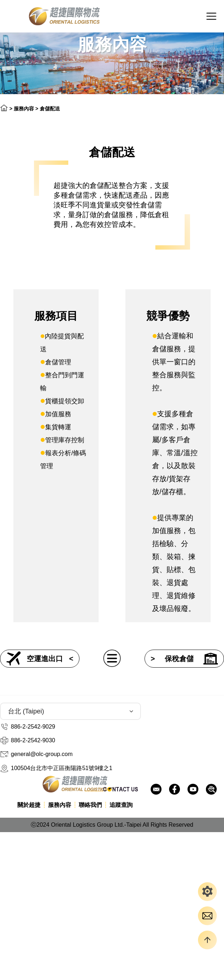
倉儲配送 (50, 109)
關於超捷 (29, 805)
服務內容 (24, 109)
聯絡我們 (90, 805)
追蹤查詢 (121, 805)
